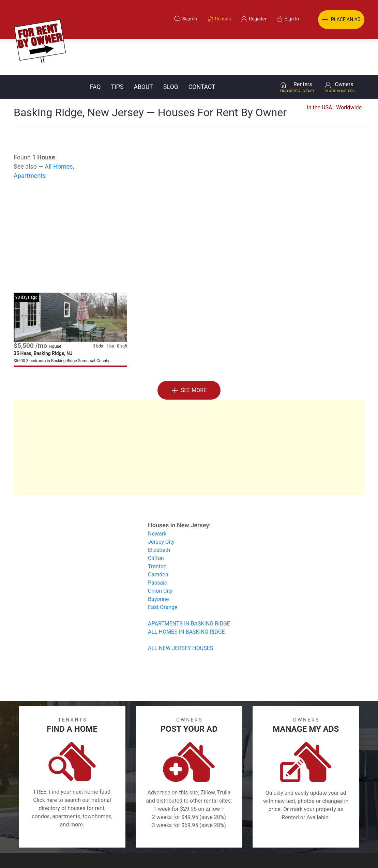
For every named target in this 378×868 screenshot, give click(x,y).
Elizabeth (159, 514)
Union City (160, 555)
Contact (202, 51)
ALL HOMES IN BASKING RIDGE (186, 596)
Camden (158, 538)
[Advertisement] (189, 202)
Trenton (157, 530)
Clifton (156, 522)
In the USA (319, 71)
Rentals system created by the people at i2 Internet (276, 852)
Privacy (194, 835)
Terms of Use (118, 835)
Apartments (30, 139)
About (143, 51)
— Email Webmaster (352, 852)
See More (189, 354)
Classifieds (78, 835)
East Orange (163, 571)
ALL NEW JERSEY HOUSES (180, 612)
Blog (171, 51)
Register (304, 835)
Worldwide (349, 71)
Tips (117, 51)
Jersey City (161, 506)
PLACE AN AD (341, 20)
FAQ (95, 51)
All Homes (59, 130)
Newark (157, 498)
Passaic (157, 547)
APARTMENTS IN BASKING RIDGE (189, 587)
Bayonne (158, 563)
